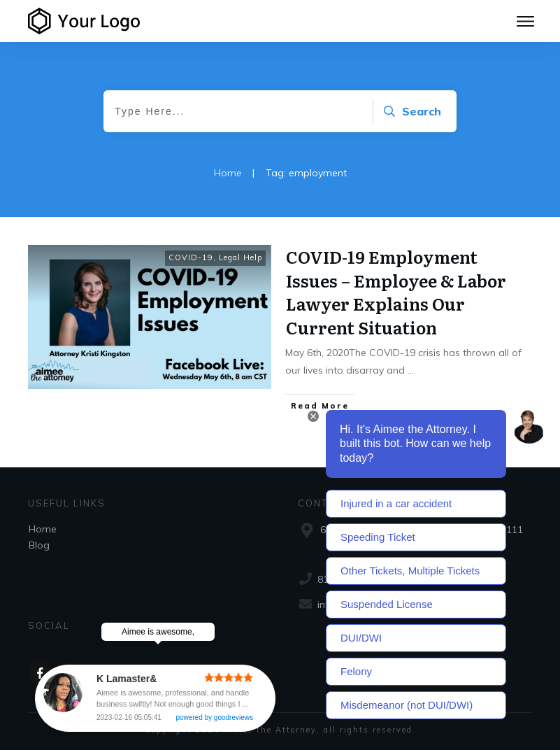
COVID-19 (191, 257)
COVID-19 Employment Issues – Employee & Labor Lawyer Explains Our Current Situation (396, 292)
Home (43, 529)
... (411, 370)
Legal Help (240, 257)
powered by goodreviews (214, 717)
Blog (39, 545)
